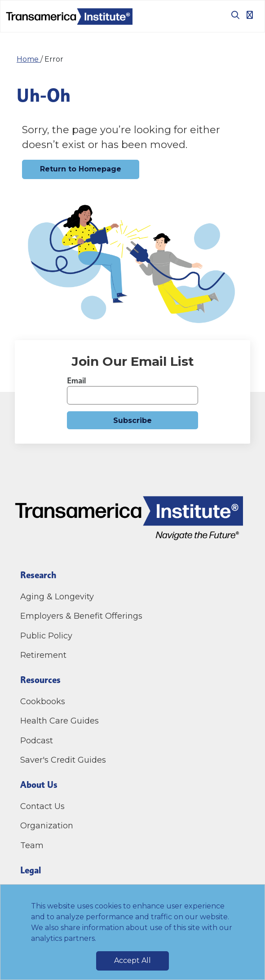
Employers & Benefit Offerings (81, 616)
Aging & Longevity (57, 597)
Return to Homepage (81, 169)
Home (29, 59)
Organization (47, 826)
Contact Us (44, 806)
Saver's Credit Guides (63, 760)
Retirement (43, 655)
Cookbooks (43, 701)
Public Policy (46, 636)
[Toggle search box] (232, 15)
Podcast (37, 741)
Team (32, 845)
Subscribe (132, 420)
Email (76, 380)
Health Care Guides (60, 721)
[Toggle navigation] (250, 15)
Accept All (132, 960)
